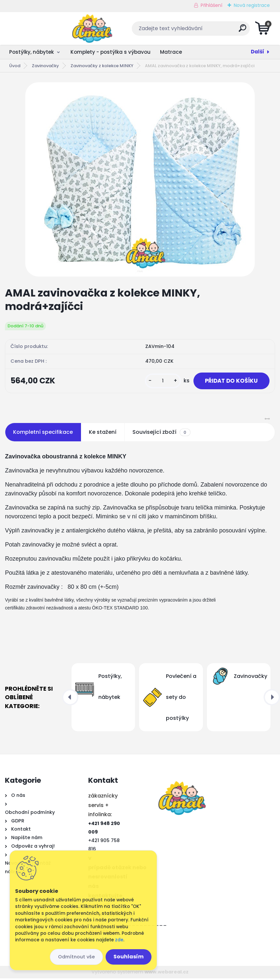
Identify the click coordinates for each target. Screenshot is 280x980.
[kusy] (157, 382)
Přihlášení (211, 5)
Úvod (15, 66)
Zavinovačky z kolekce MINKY (102, 66)
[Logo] (45, 29)
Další (258, 52)
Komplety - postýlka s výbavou (110, 52)
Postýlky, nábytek (31, 52)
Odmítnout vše (76, 957)
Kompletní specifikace (43, 434)
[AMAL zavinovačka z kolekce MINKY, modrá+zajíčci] (140, 179)
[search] (219, 31)
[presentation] (70, 699)
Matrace (171, 52)
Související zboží (161, 434)
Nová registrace (252, 5)
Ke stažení (103, 434)
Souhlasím (129, 957)
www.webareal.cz (167, 974)
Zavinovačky (45, 66)
